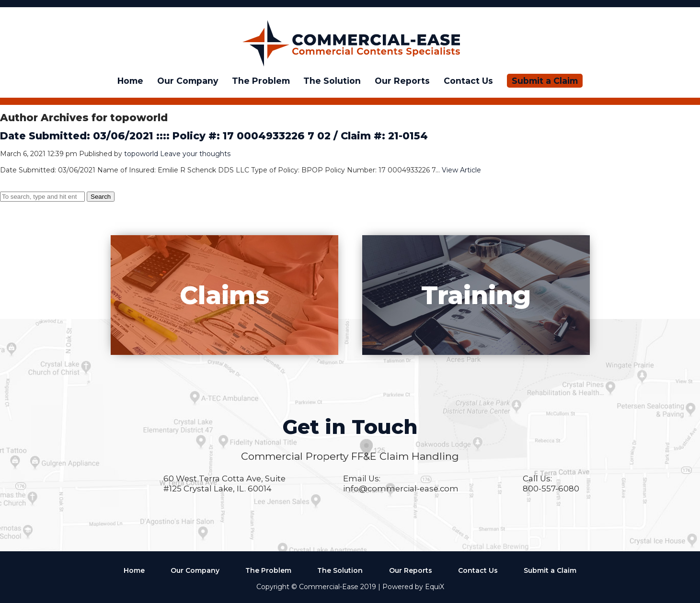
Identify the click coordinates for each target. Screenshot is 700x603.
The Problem (261, 81)
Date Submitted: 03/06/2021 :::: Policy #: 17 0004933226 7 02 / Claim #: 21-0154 (214, 136)
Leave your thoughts (195, 154)
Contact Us (468, 81)
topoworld (141, 154)
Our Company (188, 81)
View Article (461, 170)
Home (130, 81)
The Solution (332, 81)
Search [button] (101, 197)
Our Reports (402, 81)
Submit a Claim (545, 81)
